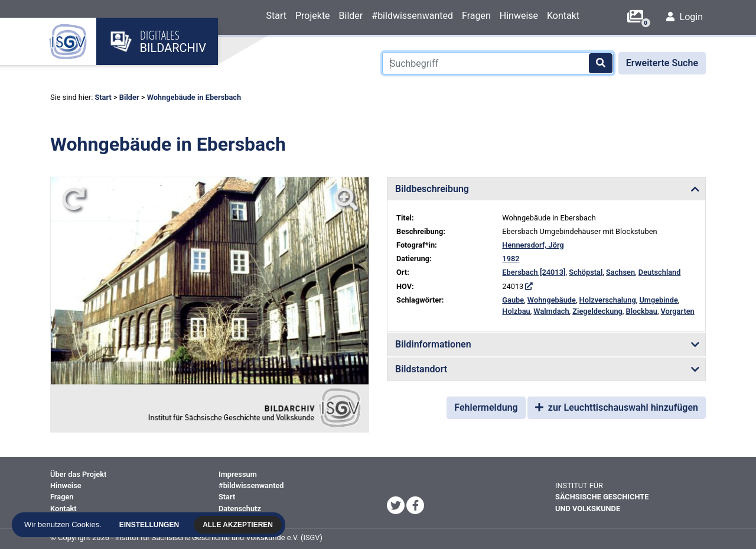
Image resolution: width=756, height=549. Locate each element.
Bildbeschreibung (432, 189)
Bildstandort (421, 369)
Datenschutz (240, 509)
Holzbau (516, 311)
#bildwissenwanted (412, 16)
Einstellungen (152, 525)
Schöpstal (586, 272)
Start (276, 16)
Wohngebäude (552, 300)
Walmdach (551, 311)
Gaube (513, 300)
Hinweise (519, 16)
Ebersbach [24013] (534, 272)
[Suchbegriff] (498, 63)
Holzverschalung (608, 300)
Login (685, 17)
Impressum (238, 474)
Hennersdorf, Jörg (533, 245)
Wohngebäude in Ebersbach (194, 97)
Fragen (476, 16)
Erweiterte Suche (662, 63)
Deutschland (660, 272)
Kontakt (563, 16)
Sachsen (620, 272)
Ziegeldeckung (597, 311)
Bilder (351, 16)
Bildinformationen (433, 344)
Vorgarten (678, 311)
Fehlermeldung (486, 407)
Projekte (313, 16)
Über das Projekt (78, 474)
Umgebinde (658, 300)
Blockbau (642, 311)
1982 (511, 259)
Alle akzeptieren (241, 525)
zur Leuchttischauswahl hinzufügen (617, 407)
